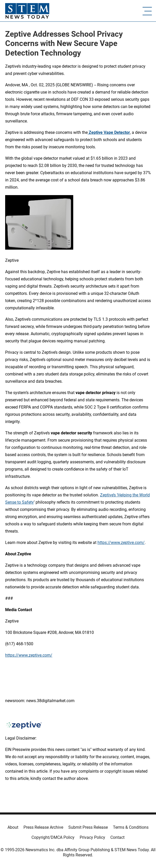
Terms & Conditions (131, 827)
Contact (117, 837)
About (13, 827)
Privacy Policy (92, 837)
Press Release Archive (43, 827)
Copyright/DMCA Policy (53, 837)
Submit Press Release (88, 827)
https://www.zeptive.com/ (121, 543)
